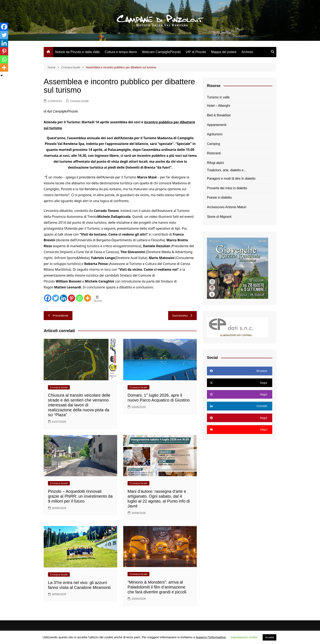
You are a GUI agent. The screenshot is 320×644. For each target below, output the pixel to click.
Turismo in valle (218, 97)
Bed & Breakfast (219, 115)
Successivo (182, 315)
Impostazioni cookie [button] (244, 637)
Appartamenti (217, 125)
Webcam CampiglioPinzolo (161, 52)
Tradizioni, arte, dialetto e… (227, 170)
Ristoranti (214, 153)
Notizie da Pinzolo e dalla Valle (77, 52)
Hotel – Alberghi (218, 106)
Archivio (247, 52)
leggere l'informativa (211, 637)
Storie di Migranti (219, 217)
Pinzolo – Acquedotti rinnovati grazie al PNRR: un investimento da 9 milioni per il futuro (80, 496)
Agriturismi (215, 134)
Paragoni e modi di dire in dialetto (231, 179)
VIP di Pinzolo (196, 52)
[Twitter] (56, 298)
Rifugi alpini (215, 163)
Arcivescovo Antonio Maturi (227, 207)
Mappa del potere (224, 52)
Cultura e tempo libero (121, 52)
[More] (87, 298)
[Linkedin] (64, 298)
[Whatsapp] (79, 298)
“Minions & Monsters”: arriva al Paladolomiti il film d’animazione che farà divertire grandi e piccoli (157, 587)
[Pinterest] (72, 298)
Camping (213, 144)
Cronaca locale (79, 101)
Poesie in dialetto (219, 197)
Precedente (58, 315)
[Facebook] (48, 298)
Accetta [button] (269, 637)
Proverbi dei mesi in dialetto (227, 188)
